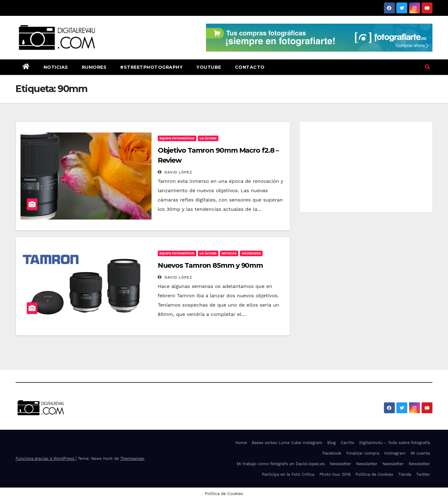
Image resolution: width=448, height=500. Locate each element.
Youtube (209, 67)
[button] (427, 67)
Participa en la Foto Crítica (288, 474)
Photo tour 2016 (335, 474)
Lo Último (208, 138)
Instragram (395, 453)
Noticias (56, 67)
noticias (229, 253)
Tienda (405, 474)
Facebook (332, 453)
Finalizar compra (363, 453)
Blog (331, 443)
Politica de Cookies (374, 474)
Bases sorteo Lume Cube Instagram (287, 443)
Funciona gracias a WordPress (46, 458)
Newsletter (341, 464)
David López (175, 172)
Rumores (94, 67)
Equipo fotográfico (177, 138)
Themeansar (132, 458)
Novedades (251, 253)
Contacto (250, 67)
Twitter (423, 474)
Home (241, 443)
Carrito (348, 443)
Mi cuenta (420, 453)
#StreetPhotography (151, 67)
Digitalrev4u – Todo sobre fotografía (394, 443)
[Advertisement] (366, 165)
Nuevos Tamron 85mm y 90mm (210, 265)
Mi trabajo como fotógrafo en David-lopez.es (281, 464)
